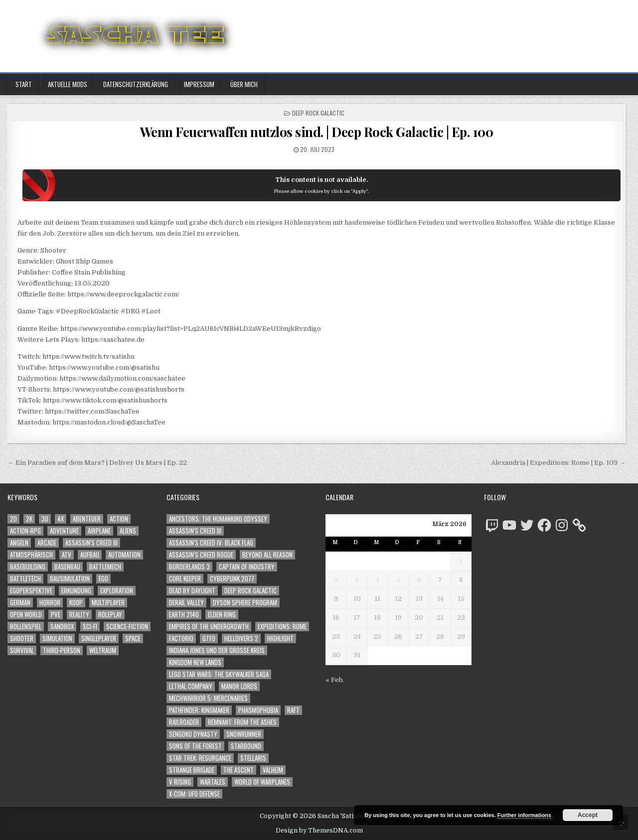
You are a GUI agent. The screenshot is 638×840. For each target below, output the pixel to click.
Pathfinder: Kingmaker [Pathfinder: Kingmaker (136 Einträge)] (199, 710)
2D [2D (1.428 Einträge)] (13, 519)
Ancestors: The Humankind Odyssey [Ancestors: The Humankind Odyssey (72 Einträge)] (218, 519)
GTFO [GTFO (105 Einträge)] (209, 638)
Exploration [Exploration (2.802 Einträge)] (117, 591)
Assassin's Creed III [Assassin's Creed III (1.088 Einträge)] (91, 543)
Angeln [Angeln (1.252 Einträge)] (19, 543)
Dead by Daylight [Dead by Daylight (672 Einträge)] (192, 591)
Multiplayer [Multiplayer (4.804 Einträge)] (108, 603)
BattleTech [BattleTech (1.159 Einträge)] (25, 579)
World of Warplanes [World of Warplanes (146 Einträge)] (262, 782)
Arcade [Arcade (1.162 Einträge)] (47, 543)
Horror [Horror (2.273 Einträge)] (50, 603)
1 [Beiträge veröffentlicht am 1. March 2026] (461, 561)
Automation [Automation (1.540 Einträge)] (124, 555)
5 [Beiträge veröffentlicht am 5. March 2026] (398, 580)
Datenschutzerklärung (136, 84)
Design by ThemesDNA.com (319, 831)
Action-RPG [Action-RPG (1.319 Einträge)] (25, 531)
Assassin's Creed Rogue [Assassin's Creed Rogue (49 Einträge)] (201, 555)
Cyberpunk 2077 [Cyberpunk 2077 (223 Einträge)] (232, 579)
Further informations (524, 815)
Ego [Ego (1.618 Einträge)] (103, 579)
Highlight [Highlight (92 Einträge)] (280, 638)
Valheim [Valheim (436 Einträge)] (273, 770)
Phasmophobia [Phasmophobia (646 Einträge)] (258, 710)
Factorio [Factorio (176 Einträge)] (181, 638)
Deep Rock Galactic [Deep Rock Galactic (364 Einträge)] (250, 591)
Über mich (244, 84)
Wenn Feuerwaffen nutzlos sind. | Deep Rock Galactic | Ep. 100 (317, 132)
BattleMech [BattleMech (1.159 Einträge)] (105, 567)
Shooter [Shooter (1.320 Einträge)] (22, 638)
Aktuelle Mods (68, 84)
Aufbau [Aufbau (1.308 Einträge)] (90, 555)
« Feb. (335, 680)
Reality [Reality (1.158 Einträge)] (79, 615)
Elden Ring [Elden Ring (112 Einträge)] (222, 615)
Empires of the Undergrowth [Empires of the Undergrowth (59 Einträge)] (209, 627)
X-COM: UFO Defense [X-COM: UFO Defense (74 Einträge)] (194, 794)
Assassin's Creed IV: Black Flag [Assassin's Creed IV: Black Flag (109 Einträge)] (211, 543)
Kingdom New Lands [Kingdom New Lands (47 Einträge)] (195, 662)
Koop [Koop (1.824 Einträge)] (76, 603)
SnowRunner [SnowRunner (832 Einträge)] (244, 734)
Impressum (199, 84)
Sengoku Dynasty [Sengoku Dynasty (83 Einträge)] (193, 734)
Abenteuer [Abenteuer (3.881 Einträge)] (87, 519)
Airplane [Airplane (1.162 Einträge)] (99, 531)
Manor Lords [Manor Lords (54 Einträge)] (239, 686)
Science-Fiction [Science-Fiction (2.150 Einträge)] (127, 627)
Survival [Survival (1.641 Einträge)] (22, 650)
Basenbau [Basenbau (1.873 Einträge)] (67, 567)
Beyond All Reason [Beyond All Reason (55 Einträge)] (267, 555)
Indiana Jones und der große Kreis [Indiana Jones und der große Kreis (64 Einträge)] (217, 650)
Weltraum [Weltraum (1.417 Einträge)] (103, 650)
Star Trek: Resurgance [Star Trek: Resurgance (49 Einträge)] (200, 758)
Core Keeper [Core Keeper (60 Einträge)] (185, 579)
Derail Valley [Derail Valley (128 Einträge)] (186, 603)
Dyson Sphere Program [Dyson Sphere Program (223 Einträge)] (245, 603)
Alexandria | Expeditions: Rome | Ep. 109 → (558, 463)
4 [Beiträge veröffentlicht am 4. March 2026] (378, 580)
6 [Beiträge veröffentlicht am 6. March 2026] (419, 580)
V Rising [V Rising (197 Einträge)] (180, 782)
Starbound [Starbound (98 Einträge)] (246, 746)
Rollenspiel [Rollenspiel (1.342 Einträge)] (26, 627)
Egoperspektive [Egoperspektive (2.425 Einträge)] (31, 591)
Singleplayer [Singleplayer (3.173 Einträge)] (99, 638)
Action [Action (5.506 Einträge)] (119, 519)
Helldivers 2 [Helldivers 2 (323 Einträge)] (241, 638)
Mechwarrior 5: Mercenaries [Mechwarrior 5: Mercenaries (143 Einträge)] (208, 698)
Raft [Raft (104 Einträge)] (293, 710)
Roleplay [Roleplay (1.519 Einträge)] (110, 615)
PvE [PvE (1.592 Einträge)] (56, 615)
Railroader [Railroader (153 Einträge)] (184, 722)
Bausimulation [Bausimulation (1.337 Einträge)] (70, 579)
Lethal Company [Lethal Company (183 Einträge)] (191, 686)
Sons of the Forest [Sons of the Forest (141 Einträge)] (195, 746)
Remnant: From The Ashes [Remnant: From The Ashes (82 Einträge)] (242, 722)
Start (24, 84)
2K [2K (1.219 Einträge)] (29, 519)
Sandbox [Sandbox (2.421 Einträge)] (62, 627)
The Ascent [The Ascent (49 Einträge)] (239, 770)
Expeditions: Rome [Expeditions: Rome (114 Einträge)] (282, 627)
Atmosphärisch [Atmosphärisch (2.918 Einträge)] (31, 555)
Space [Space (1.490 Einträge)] (133, 638)
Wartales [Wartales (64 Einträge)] (213, 782)
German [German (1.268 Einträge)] (20, 603)
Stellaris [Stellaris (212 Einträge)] (253, 758)
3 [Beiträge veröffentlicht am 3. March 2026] (357, 580)
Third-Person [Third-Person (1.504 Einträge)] (62, 650)
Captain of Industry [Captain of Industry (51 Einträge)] (247, 567)
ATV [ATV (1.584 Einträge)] (67, 555)
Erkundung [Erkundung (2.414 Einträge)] (76, 591)
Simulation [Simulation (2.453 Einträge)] (57, 638)
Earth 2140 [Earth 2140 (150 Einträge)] (184, 615)
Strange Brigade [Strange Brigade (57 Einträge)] (192, 770)
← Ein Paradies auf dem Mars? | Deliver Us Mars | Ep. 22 (97, 463)
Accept (588, 815)
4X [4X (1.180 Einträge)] (61, 519)
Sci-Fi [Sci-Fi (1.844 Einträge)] (90, 627)
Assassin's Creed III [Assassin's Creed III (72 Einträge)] (195, 531)
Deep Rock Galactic (318, 113)
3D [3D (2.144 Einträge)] (45, 519)
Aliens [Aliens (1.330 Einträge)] (128, 531)
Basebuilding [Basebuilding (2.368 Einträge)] (28, 567)
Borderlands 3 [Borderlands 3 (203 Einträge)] (189, 567)
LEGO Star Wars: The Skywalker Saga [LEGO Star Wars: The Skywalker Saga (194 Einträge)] (219, 674)
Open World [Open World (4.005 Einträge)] (26, 615)
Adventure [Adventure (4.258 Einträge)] (64, 531)
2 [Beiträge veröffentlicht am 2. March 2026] (336, 580)
